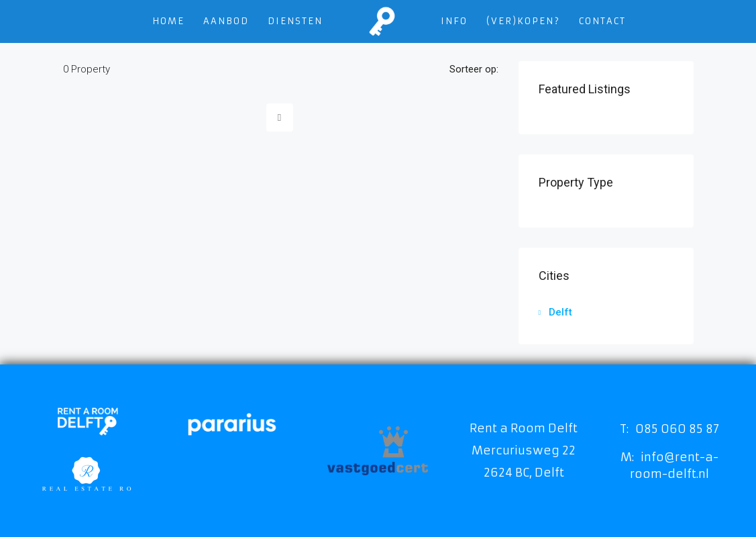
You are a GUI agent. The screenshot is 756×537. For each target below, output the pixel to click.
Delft (560, 312)
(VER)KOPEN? (523, 21)
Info (454, 21)
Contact (602, 21)
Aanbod (226, 21)
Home (168, 21)
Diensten (295, 21)
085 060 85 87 (677, 429)
